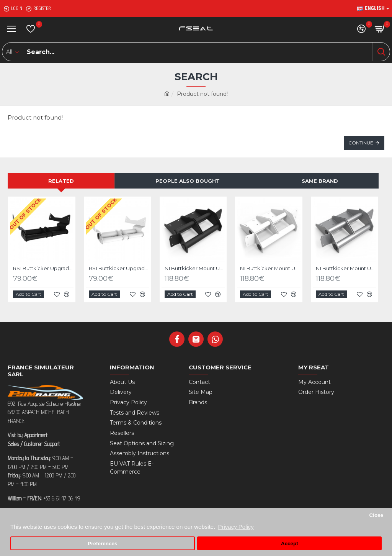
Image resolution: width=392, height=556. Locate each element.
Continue (361, 143)
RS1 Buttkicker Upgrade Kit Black (43, 268)
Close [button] (376, 515)
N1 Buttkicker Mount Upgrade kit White (270, 268)
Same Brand (320, 181)
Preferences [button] (102, 544)
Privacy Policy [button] (236, 527)
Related (61, 181)
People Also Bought (188, 181)
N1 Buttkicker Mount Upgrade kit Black (195, 268)
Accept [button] (290, 544)
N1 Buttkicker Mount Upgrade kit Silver (346, 268)
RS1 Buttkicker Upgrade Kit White (119, 268)
